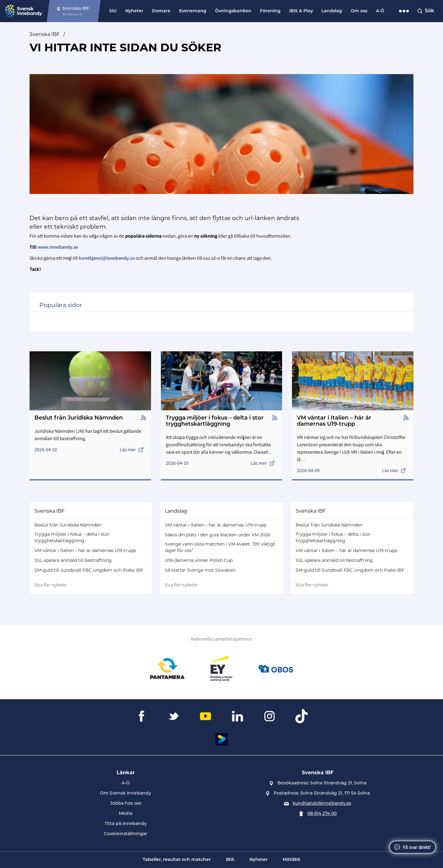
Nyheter (134, 11)
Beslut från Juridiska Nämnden (68, 525)
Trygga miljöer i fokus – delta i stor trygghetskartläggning (72, 537)
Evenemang (193, 11)
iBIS (230, 860)
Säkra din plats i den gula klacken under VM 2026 (218, 535)
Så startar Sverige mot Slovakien (200, 570)
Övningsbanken (233, 11)
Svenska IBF (45, 34)
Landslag (332, 11)
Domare (161, 11)
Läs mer (132, 450)
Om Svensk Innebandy (126, 793)
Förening (270, 11)
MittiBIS (291, 860)
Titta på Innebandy (126, 824)
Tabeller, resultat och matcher (177, 860)
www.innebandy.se (58, 247)
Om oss (359, 11)
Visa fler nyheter (51, 585)
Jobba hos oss (126, 804)
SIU (113, 11)
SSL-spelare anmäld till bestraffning (73, 560)
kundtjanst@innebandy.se (322, 804)
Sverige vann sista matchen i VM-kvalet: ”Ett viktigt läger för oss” (220, 547)
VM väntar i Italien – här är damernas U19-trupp (85, 550)
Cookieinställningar (126, 834)
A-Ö (380, 11)
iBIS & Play (301, 11)
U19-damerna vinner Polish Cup (199, 560)
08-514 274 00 (322, 814)
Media (126, 814)
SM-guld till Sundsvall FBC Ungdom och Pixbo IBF (89, 570)
